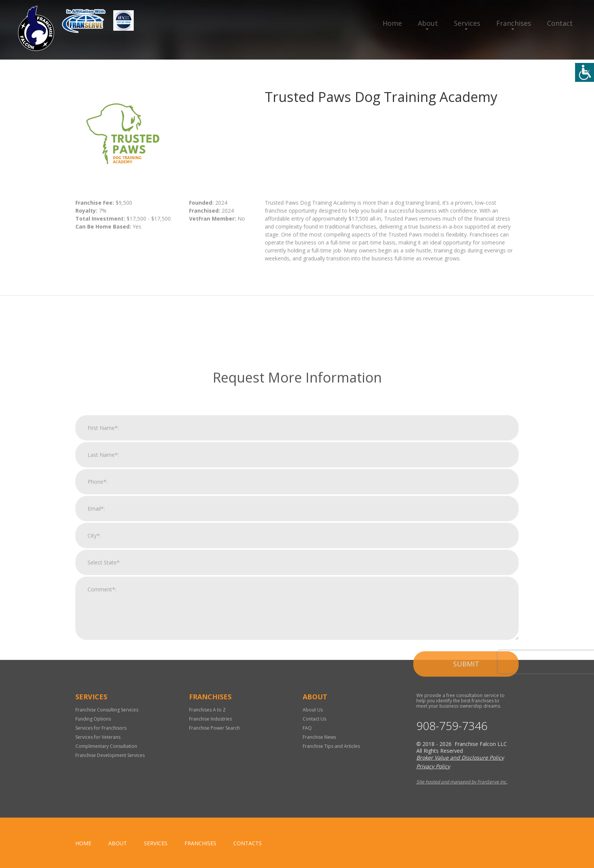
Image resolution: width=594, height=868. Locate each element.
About (428, 23)
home (83, 843)
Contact (560, 23)
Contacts (248, 843)
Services (467, 23)
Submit (466, 811)
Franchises (514, 23)
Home (392, 23)
